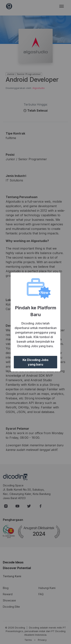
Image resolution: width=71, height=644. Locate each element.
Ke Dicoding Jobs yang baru (35, 362)
